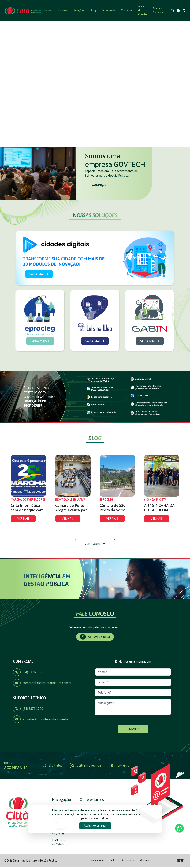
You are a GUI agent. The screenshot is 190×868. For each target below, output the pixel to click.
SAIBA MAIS (39, 292)
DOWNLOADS (60, 847)
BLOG (55, 841)
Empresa (62, 10)
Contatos (127, 10)
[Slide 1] (92, 142)
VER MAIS (23, 536)
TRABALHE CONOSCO (58, 860)
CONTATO (58, 852)
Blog (93, 10)
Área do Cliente (142, 10)
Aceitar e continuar (95, 826)
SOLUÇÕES (58, 836)
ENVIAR (133, 747)
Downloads (108, 10)
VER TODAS (95, 561)
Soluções (79, 10)
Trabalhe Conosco (158, 11)
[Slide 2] (99, 142)
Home (48, 10)
